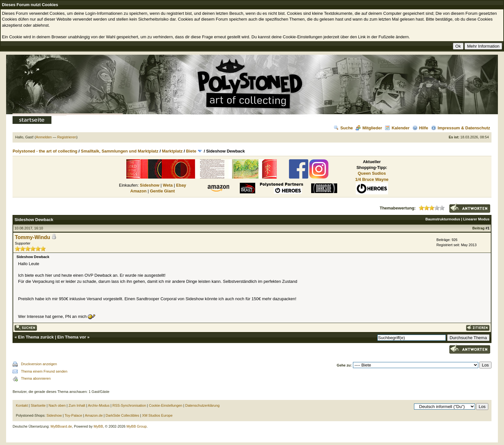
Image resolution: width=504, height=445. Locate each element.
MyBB (98, 426)
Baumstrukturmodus (443, 219)
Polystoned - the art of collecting (45, 151)
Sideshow (150, 185)
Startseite (38, 405)
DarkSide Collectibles (123, 415)
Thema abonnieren (36, 378)
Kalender (397, 128)
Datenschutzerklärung (202, 405)
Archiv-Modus (99, 405)
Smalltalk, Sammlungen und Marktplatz (120, 151)
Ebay (181, 185)
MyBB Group (136, 426)
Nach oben (57, 405)
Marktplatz (172, 151)
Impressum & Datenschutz (461, 128)
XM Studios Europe (157, 415)
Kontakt (22, 405)
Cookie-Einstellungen (166, 405)
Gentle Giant (162, 191)
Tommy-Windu (32, 237)
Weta (168, 185)
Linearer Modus (476, 219)
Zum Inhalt (77, 405)
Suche (343, 128)
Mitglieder (369, 128)
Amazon (138, 191)
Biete (191, 151)
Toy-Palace (73, 415)
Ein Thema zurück (36, 337)
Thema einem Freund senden (44, 371)
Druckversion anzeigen (39, 364)
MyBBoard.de (61, 426)
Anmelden (44, 137)
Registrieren (67, 137)
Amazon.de (94, 415)
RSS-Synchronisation (129, 405)
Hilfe (420, 128)
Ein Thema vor (72, 337)
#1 (488, 228)
